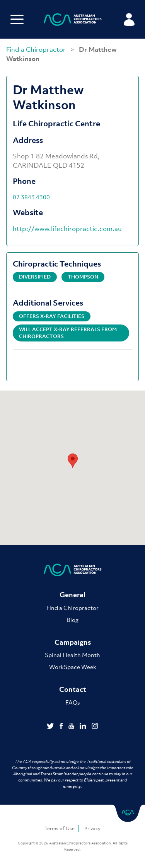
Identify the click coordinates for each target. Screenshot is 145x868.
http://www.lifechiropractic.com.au (67, 229)
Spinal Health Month (72, 655)
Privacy (92, 828)
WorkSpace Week (73, 667)
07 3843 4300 (31, 197)
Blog (72, 620)
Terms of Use (60, 828)
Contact (73, 689)
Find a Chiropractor (37, 49)
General (72, 595)
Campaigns (73, 642)
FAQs (72, 702)
